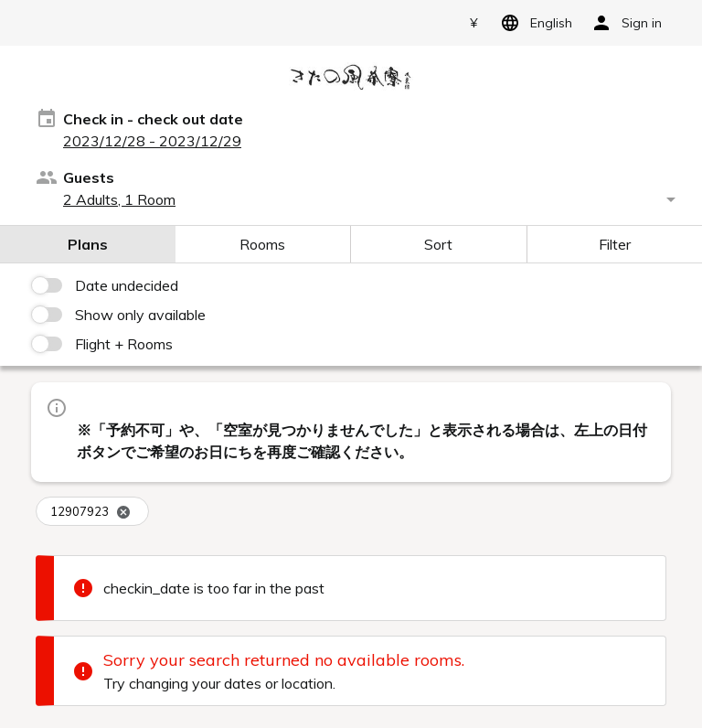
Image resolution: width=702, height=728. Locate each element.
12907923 (90, 512)
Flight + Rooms (124, 344)
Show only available (140, 315)
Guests (88, 177)
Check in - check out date (153, 119)
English (533, 23)
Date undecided (127, 285)
